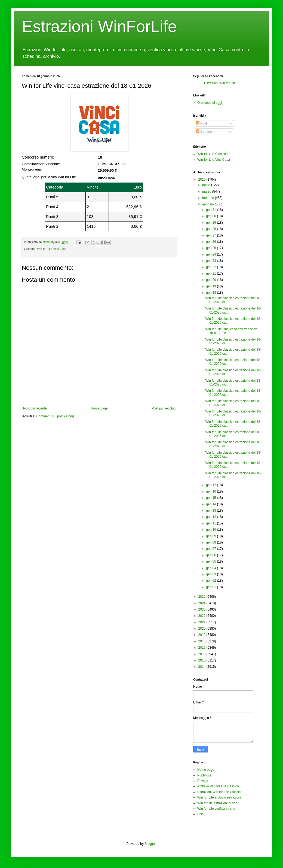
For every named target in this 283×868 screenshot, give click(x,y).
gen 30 (211, 216)
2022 (202, 616)
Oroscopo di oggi (210, 103)
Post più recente (35, 408)
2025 (202, 597)
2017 (202, 648)
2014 (202, 667)
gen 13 (211, 511)
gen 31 (211, 210)
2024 (202, 603)
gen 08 (211, 542)
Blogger (150, 844)
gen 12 (211, 517)
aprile (206, 185)
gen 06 (211, 555)
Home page (99, 408)
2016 (202, 654)
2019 (202, 635)
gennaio (208, 204)
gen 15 (211, 498)
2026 (202, 180)
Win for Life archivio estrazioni (219, 797)
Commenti (206, 132)
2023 (202, 609)
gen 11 (211, 523)
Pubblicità (204, 775)
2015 (202, 660)
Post (202, 123)
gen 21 (211, 274)
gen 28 (211, 229)
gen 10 (211, 530)
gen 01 (211, 587)
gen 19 (211, 286)
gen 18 (211, 293)
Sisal (201, 814)
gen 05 (211, 562)
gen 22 (211, 267)
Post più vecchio (164, 408)
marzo (207, 192)
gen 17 (211, 485)
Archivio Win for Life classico (218, 786)
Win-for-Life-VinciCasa (52, 249)
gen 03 (211, 574)
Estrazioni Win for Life (220, 83)
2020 (202, 629)
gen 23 (211, 261)
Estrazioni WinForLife (99, 26)
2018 (202, 641)
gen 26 (211, 242)
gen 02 (211, 581)
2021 (202, 622)
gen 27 (211, 235)
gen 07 (211, 549)
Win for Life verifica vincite (216, 809)
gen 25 (211, 248)
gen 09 (211, 536)
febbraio (208, 198)
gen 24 (211, 254)
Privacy (203, 781)
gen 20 (211, 280)
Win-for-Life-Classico (212, 154)
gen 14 (211, 504)
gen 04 (211, 568)
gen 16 (211, 491)
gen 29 (211, 223)
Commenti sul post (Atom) (55, 416)
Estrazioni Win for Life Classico (220, 792)
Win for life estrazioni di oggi (218, 803)
